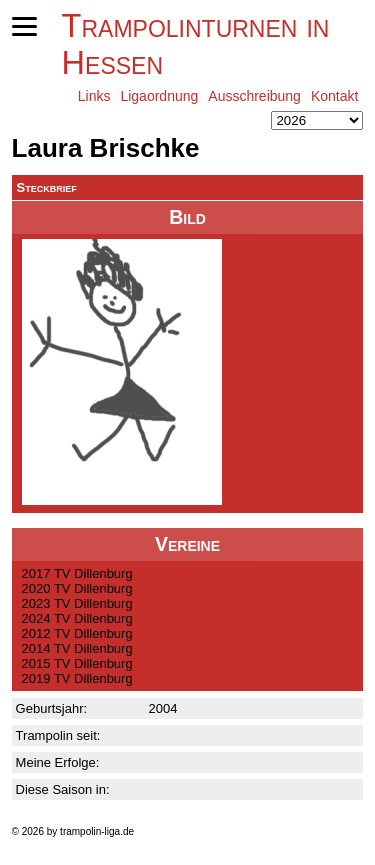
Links (94, 96)
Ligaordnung (159, 96)
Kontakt (334, 96)
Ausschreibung (254, 96)
